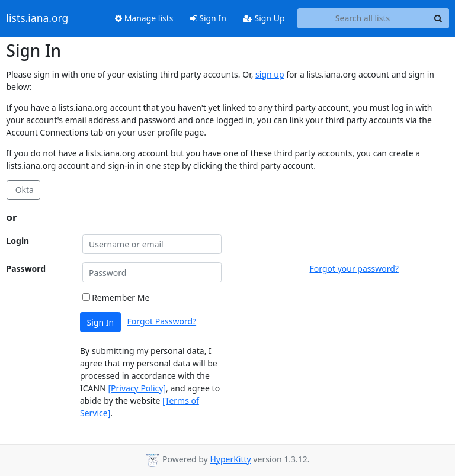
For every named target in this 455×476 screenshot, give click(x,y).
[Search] (438, 18)
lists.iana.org (38, 18)
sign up (270, 74)
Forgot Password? (162, 321)
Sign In (208, 18)
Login (18, 241)
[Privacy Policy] (137, 388)
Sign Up (264, 18)
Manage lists (144, 18)
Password (26, 268)
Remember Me (116, 297)
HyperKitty (230, 459)
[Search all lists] (363, 18)
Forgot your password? (354, 268)
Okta (23, 190)
